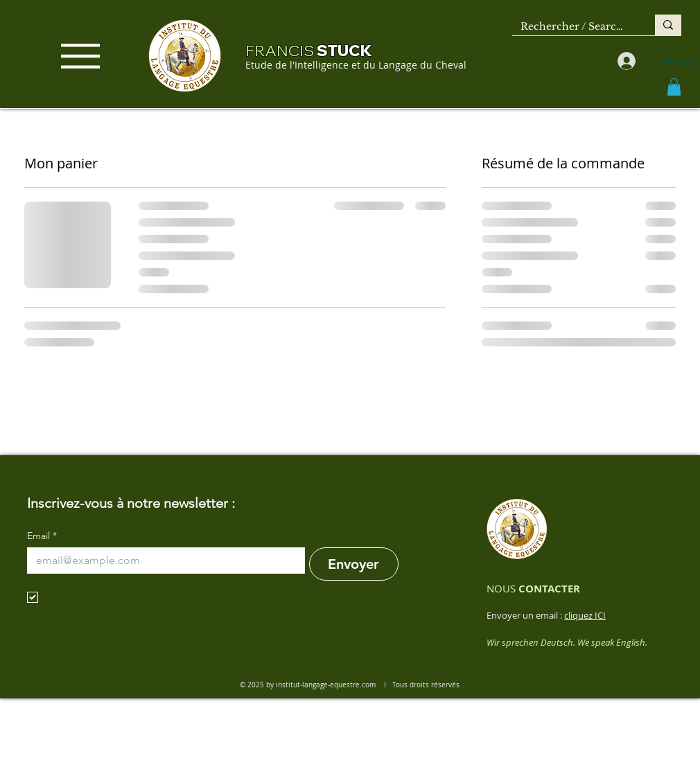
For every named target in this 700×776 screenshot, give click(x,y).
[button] (674, 87)
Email (42, 536)
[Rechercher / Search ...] (573, 27)
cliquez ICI (585, 615)
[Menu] (80, 56)
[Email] (162, 561)
